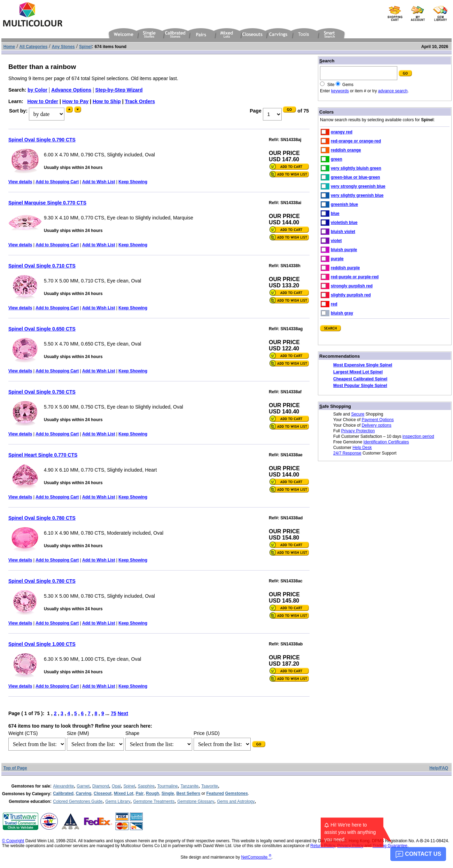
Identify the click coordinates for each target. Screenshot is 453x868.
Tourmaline (168, 786)
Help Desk (362, 448)
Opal (116, 786)
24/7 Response (347, 453)
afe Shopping (335, 406)
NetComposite (256, 857)
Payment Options (378, 420)
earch (327, 61)
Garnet (83, 786)
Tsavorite (210, 786)
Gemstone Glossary (196, 801)
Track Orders (140, 101)
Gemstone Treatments (154, 801)
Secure (358, 414)
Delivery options (377, 425)
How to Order (43, 101)
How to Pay (75, 101)
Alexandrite (63, 786)
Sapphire (146, 786)
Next (123, 713)
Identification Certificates (386, 442)
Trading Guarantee (390, 846)
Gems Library (118, 801)
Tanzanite (190, 786)
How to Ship (107, 101)
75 (114, 713)
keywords (340, 91)
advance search (393, 91)
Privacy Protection (358, 431)
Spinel (129, 786)
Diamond (101, 786)
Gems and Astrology (236, 801)
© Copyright (13, 841)
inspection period (418, 436)
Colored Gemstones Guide (78, 801)
